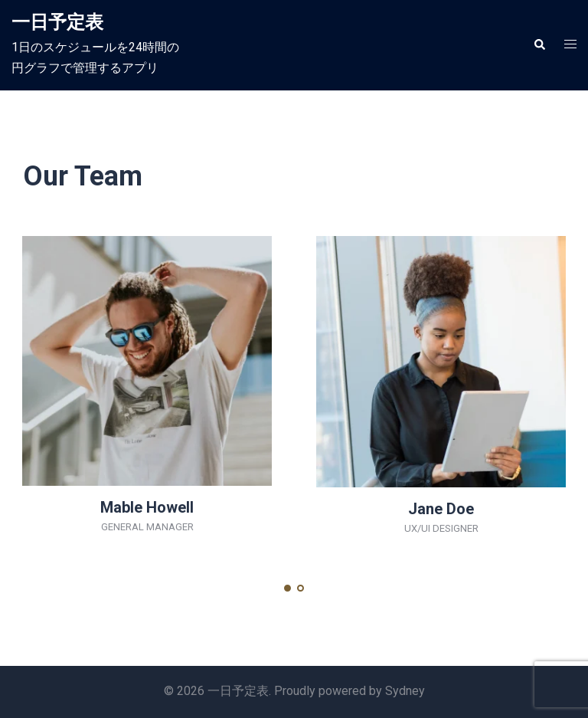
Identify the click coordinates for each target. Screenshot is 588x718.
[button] (539, 45)
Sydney (405, 691)
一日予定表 (57, 22)
